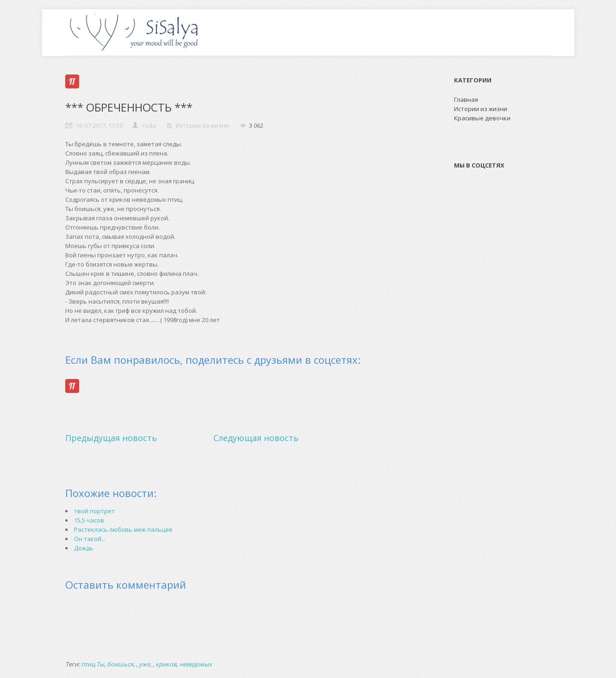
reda (149, 125)
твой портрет (94, 511)
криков (166, 664)
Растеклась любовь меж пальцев (123, 529)
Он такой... (90, 539)
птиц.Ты (93, 664)
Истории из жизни (202, 125)
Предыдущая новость (111, 438)
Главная (466, 100)
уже (144, 664)
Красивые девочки (482, 118)
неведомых (196, 664)
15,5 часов (89, 520)
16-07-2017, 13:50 (99, 125)
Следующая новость (256, 438)
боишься (120, 664)
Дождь (84, 548)
